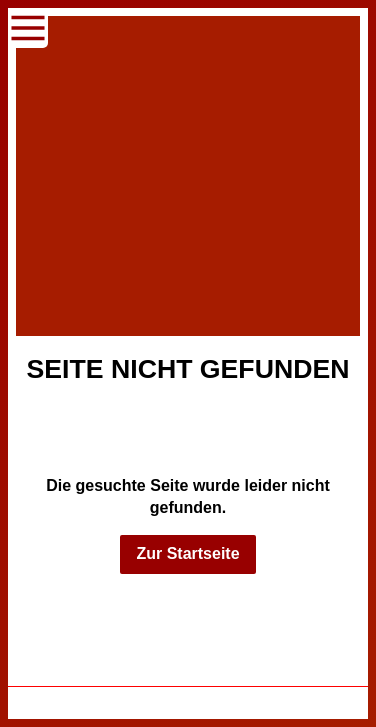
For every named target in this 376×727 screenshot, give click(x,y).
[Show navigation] (28, 28)
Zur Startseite (187, 553)
